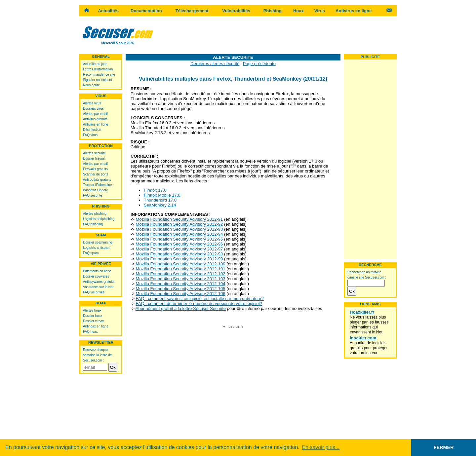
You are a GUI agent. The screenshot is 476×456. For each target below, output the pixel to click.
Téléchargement (192, 11)
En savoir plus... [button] (321, 447)
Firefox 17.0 (155, 190)
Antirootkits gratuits (97, 180)
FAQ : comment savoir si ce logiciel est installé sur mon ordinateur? (200, 299)
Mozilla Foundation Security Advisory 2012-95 (179, 239)
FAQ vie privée (94, 292)
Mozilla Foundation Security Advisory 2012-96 (179, 244)
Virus (320, 11)
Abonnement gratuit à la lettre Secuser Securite (181, 308)
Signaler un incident (98, 80)
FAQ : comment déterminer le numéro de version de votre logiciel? (199, 304)
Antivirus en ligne (354, 11)
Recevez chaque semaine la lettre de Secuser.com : (97, 355)
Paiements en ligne (97, 271)
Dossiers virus (93, 109)
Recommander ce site (99, 75)
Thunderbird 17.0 (160, 200)
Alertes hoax (92, 310)
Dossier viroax (93, 321)
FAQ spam (91, 253)
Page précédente (259, 64)
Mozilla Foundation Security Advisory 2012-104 (181, 284)
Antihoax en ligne (96, 326)
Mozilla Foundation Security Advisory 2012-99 (179, 259)
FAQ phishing (93, 224)
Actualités (108, 11)
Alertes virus (92, 103)
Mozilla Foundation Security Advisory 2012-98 (179, 254)
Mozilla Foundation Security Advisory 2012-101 (181, 269)
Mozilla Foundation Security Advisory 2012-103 (181, 279)
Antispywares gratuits (99, 282)
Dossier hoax (93, 316)
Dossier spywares (96, 276)
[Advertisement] (276, 35)
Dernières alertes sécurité (215, 64)
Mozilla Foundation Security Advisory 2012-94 (179, 234)
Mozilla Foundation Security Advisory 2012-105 (181, 289)
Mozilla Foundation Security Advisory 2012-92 (179, 224)
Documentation (146, 11)
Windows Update (96, 190)
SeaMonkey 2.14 (160, 205)
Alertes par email (95, 114)
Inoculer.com (363, 338)
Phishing (273, 11)
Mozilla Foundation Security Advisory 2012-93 (179, 229)
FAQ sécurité (93, 195)
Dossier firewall (94, 158)
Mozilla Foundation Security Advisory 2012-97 (179, 249)
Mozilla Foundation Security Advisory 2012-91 (179, 219)
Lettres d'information (98, 69)
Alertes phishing (95, 214)
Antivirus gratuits (95, 119)
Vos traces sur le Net (98, 287)
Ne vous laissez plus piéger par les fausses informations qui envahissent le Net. (369, 325)
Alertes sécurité (94, 153)
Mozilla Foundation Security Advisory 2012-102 (181, 274)
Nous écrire (91, 85)
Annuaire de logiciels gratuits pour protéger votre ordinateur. (369, 348)
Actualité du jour (95, 64)
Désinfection (92, 130)
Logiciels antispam (97, 248)
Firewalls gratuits (95, 169)
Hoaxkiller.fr (362, 312)
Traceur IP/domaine (97, 185)
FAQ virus (90, 135)
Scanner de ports (96, 174)
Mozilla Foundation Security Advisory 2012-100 (181, 264)
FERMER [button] (444, 447)
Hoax (298, 11)
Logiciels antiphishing (99, 219)
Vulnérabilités (236, 11)
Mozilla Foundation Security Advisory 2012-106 (181, 294)
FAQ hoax (90, 332)
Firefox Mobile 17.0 (162, 195)
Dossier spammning (98, 242)
